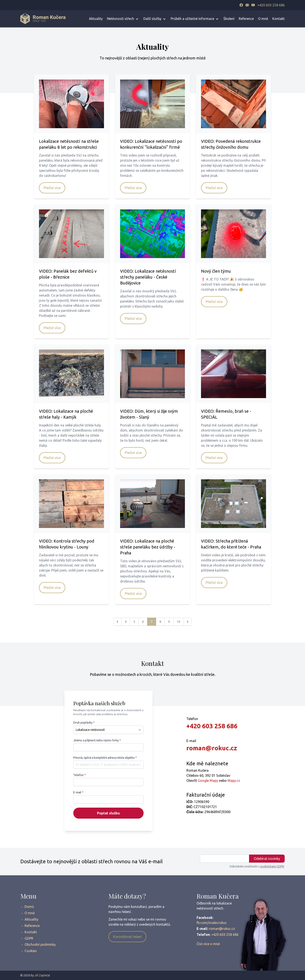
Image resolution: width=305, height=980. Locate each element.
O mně (263, 19)
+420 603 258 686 (271, 5)
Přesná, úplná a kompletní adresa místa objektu (105, 758)
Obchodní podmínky (40, 944)
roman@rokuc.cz (212, 748)
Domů (29, 907)
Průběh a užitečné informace (195, 19)
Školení (229, 19)
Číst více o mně (208, 944)
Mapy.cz (234, 781)
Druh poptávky (84, 723)
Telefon (80, 775)
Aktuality (96, 19)
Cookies (31, 951)
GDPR (29, 938)
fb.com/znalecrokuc (212, 923)
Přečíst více (52, 188)
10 (179, 622)
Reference (246, 19)
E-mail (78, 792)
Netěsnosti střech (123, 19)
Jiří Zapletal (42, 975)
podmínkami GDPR (272, 866)
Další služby (155, 19)
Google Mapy (208, 781)
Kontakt (279, 19)
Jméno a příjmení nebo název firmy (97, 740)
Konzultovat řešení (127, 937)
